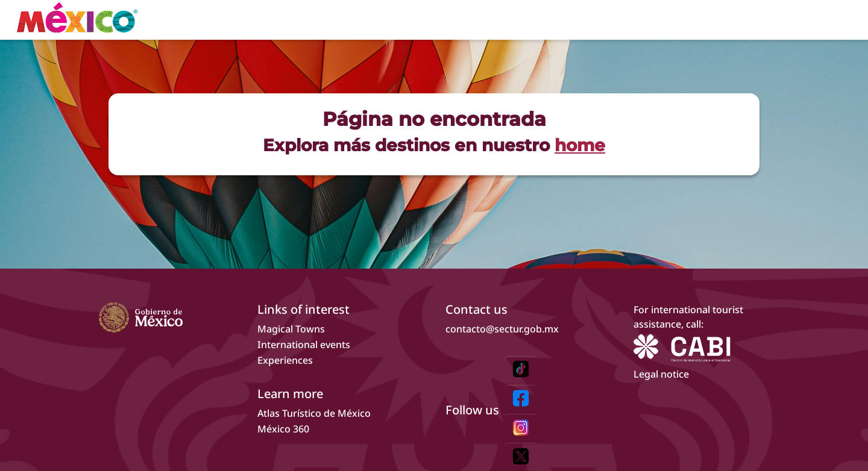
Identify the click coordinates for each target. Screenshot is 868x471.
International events (304, 345)
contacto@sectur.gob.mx (502, 329)
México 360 (283, 429)
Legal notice (661, 374)
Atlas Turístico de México (314, 413)
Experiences (285, 360)
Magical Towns (291, 329)
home (580, 145)
